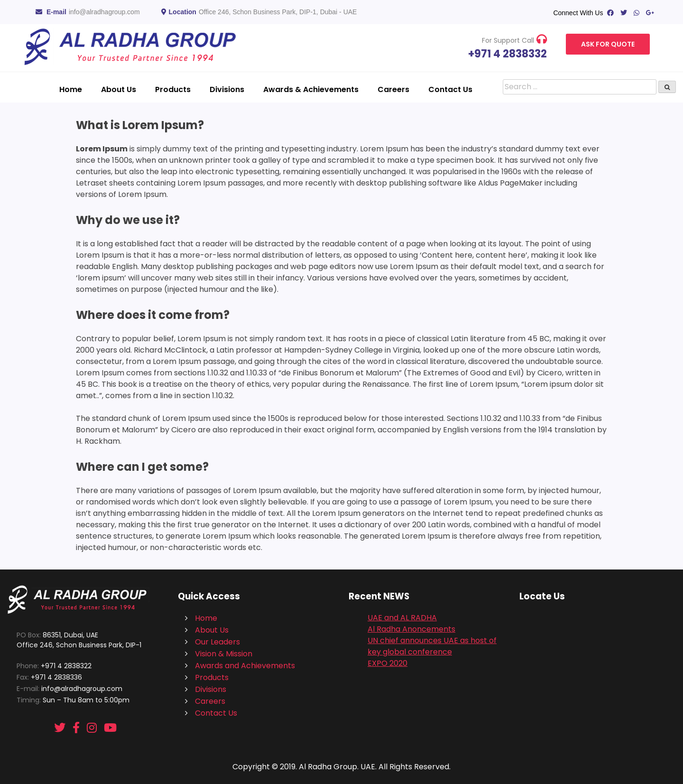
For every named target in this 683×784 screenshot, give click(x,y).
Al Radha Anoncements (411, 629)
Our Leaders (217, 642)
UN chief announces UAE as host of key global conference (432, 646)
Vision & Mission (224, 654)
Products (173, 89)
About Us (119, 89)
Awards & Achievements (311, 89)
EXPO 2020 (388, 663)
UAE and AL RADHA (402, 618)
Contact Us (450, 89)
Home (71, 89)
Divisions (227, 89)
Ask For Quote (608, 44)
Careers (393, 89)
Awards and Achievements (245, 666)
